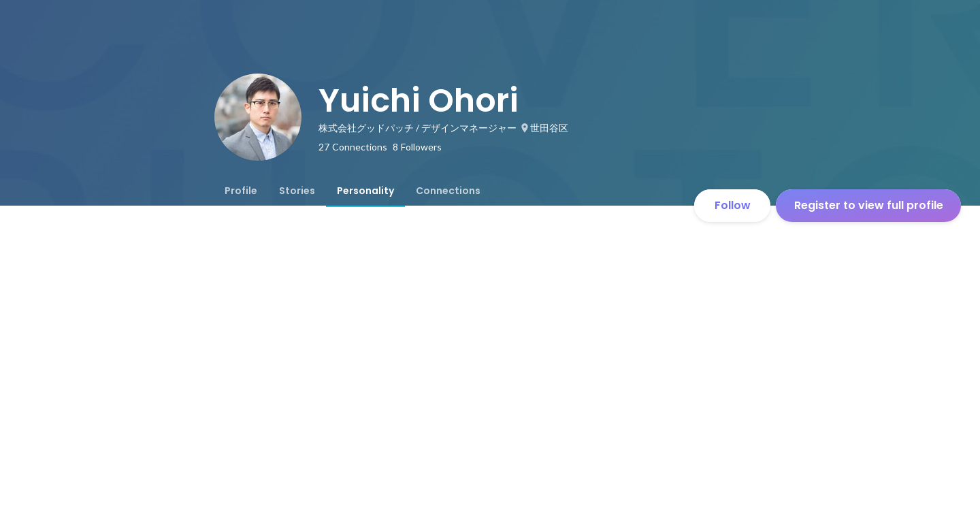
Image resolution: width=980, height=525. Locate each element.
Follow (733, 205)
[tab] (241, 191)
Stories (297, 191)
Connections (448, 191)
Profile (241, 191)
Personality (365, 191)
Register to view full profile (869, 205)
